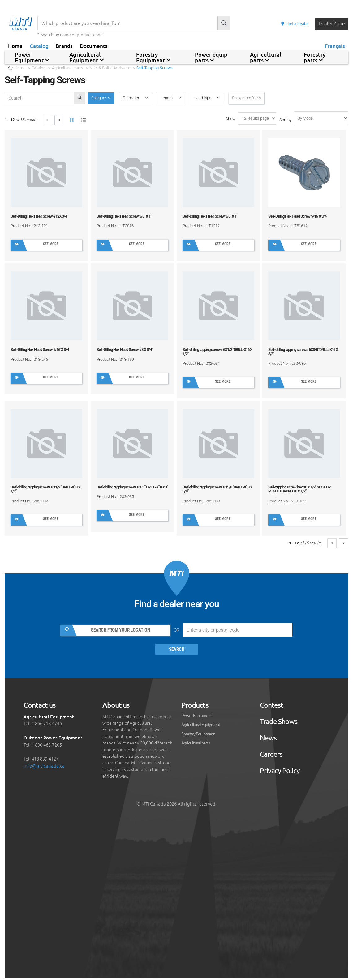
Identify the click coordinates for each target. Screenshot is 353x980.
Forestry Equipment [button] (153, 57)
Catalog (39, 46)
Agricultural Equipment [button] (87, 57)
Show (230, 119)
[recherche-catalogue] (39, 98)
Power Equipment (197, 717)
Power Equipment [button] (32, 57)
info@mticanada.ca (44, 767)
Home (15, 46)
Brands (64, 46)
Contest (271, 706)
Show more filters (249, 98)
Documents (94, 46)
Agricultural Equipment (201, 726)
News (268, 739)
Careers (271, 755)
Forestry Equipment (198, 735)
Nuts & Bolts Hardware (110, 68)
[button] (137, 98)
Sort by (285, 120)
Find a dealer (293, 24)
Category (100, 98)
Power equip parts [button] (211, 57)
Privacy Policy (280, 772)
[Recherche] (127, 23)
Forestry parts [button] (315, 57)
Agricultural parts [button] (266, 57)
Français (335, 46)
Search (177, 651)
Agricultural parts (67, 68)
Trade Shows (279, 723)
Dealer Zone (331, 24)
